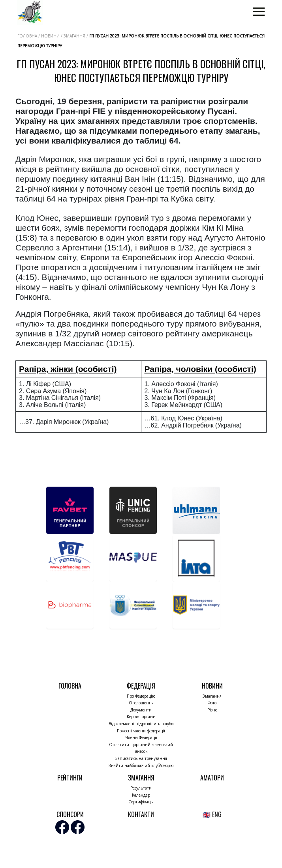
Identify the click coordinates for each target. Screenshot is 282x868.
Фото (212, 703)
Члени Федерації (141, 737)
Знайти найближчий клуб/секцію (141, 765)
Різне (212, 710)
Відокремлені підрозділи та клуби (141, 724)
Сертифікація (141, 802)
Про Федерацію (141, 696)
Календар (141, 795)
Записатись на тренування (141, 758)
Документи (141, 710)
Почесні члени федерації (141, 731)
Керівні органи (141, 717)
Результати (141, 788)
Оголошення (141, 703)
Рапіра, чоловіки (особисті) (200, 369)
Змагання (212, 696)
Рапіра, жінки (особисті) (68, 369)
